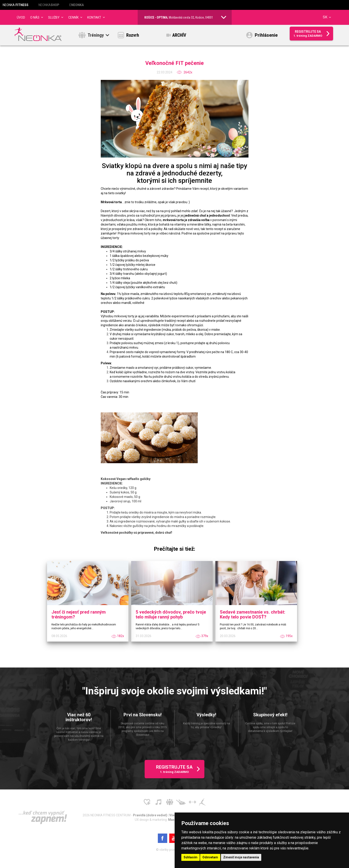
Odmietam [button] (210, 857)
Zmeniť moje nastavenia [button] (241, 857)
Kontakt (94, 17)
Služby (54, 17)
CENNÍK (73, 17)
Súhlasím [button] (191, 857)
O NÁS (35, 17)
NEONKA (16, 5)
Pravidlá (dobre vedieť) (150, 817)
